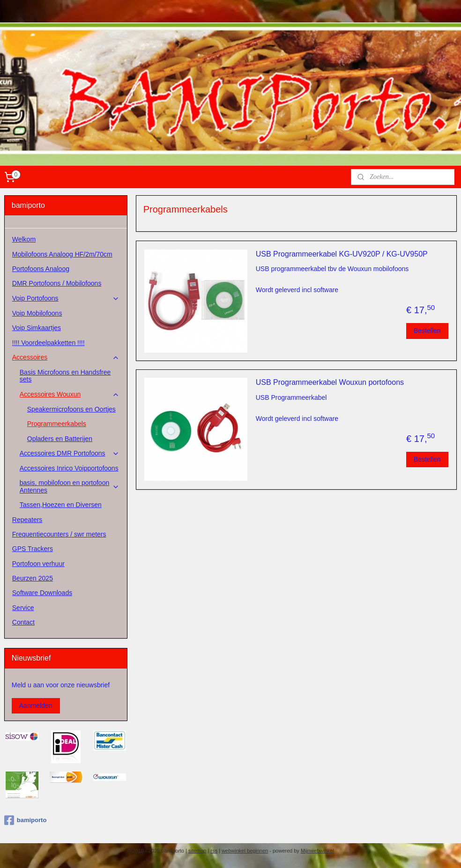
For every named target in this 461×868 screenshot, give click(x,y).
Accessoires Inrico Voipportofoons (69, 468)
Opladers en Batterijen (60, 439)
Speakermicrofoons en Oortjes (71, 409)
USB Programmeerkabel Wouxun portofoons (330, 382)
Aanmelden (36, 706)
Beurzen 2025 (33, 578)
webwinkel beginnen (245, 851)
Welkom (24, 239)
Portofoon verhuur (38, 564)
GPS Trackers (33, 549)
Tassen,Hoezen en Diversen (61, 505)
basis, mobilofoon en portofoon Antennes (70, 486)
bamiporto (26, 820)
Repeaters (27, 520)
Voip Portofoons (66, 298)
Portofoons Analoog (41, 269)
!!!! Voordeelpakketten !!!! (48, 343)
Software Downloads (42, 593)
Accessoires (66, 357)
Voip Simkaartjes (37, 328)
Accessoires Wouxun (70, 394)
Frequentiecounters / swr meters (59, 534)
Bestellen (427, 331)
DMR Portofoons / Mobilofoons (57, 283)
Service (23, 608)
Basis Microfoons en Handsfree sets (65, 376)
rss (214, 851)
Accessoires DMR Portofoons (70, 453)
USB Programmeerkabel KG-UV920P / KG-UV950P (342, 254)
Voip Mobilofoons (37, 313)
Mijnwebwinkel (317, 851)
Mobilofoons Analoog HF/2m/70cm (62, 254)
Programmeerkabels (57, 424)
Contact (23, 622)
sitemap (197, 851)
